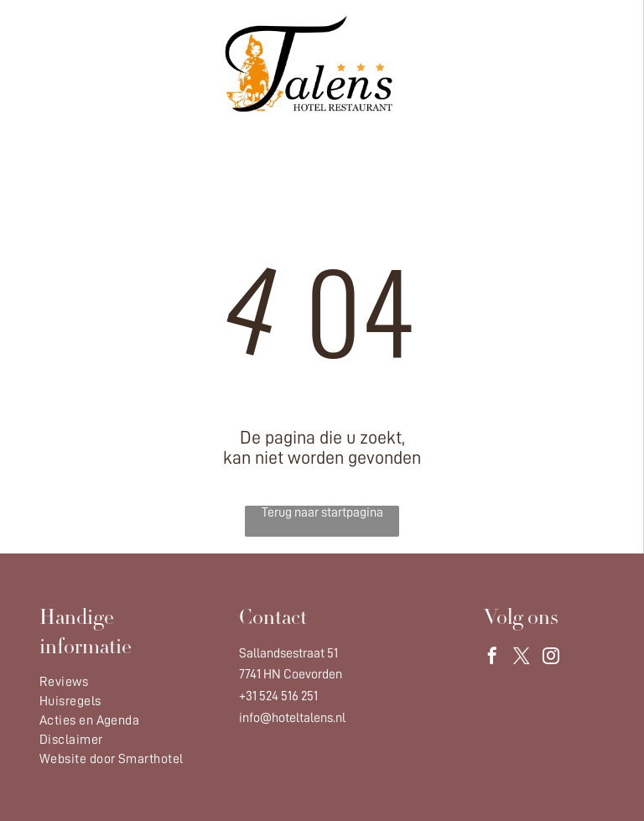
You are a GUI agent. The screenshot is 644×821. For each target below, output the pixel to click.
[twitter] (522, 658)
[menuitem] (123, 682)
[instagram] (551, 658)
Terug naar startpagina (322, 512)
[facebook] (492, 658)
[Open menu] (579, 64)
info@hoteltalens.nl (292, 718)
